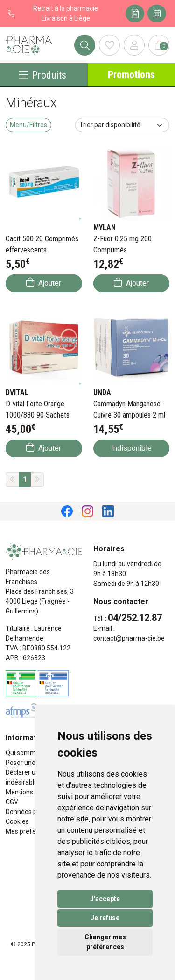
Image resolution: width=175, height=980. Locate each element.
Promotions (131, 75)
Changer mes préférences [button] (105, 942)
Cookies (17, 821)
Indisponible (131, 448)
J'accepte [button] (105, 899)
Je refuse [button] (105, 918)
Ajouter (44, 283)
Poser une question (34, 763)
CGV (12, 802)
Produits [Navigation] (43, 75)
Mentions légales (31, 792)
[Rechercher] (85, 45)
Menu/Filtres (28, 125)
